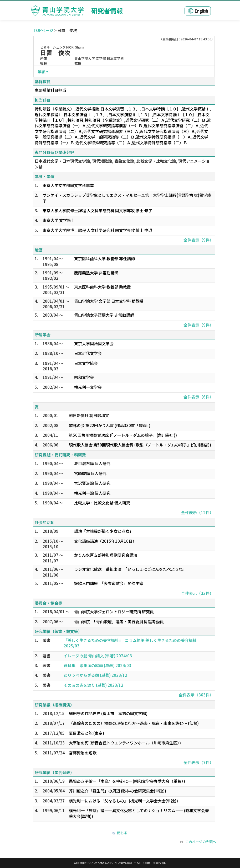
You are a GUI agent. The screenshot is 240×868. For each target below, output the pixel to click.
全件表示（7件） (198, 762)
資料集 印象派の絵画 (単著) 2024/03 (97, 665)
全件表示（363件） (196, 695)
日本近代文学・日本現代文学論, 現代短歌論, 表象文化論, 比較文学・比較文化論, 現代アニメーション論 (122, 164)
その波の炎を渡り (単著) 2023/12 (93, 685)
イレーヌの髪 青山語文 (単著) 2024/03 (98, 656)
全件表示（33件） (197, 593)
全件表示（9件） (198, 240)
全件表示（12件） (197, 512)
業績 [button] (42, 71)
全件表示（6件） (198, 397)
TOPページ (43, 30)
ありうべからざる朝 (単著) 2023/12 (95, 675)
